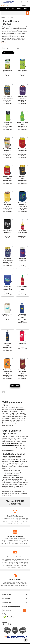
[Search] (13, 13)
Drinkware (19, 9)
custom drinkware (22, 438)
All (6, 43)
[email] (13, 611)
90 (4, 43)
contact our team (19, 477)
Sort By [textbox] (19, 48)
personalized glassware (9, 445)
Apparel (7, 9)
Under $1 (26, 9)
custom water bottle (12, 443)
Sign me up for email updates (12, 614)
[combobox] (22, 48)
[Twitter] (6, 624)
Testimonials (25, 5)
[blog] (8, 624)
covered (17, 461)
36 (2, 43)
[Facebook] (4, 624)
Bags (13, 9)
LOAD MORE (15, 386)
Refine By (8, 48)
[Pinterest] (11, 624)
